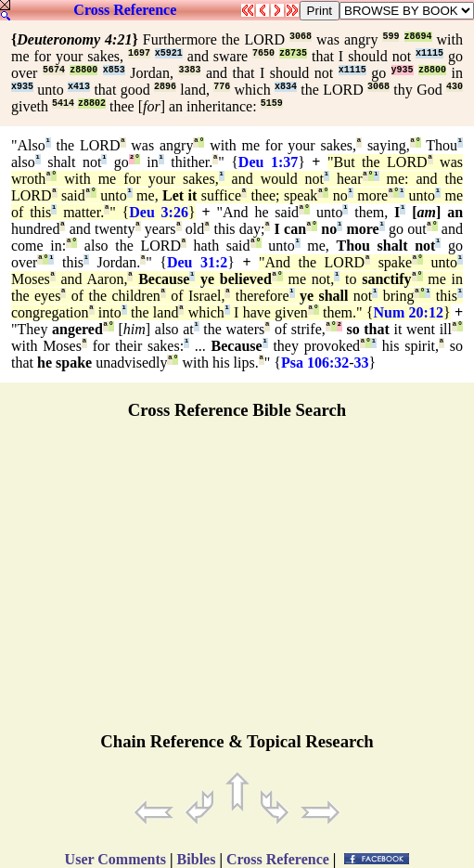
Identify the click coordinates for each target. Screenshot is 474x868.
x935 (22, 87)
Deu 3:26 (159, 212)
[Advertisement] (237, 584)
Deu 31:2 (197, 262)
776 (222, 87)
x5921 (169, 53)
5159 (272, 104)
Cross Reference (125, 10)
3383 (189, 70)
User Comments (115, 859)
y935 (403, 70)
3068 (301, 37)
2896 (165, 87)
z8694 (418, 37)
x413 (79, 87)
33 (362, 363)
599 (391, 37)
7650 (263, 53)
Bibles (197, 859)
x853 (114, 70)
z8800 (83, 70)
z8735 (293, 53)
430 (455, 87)
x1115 (429, 53)
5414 (63, 104)
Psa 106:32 (315, 363)
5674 (54, 70)
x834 (286, 87)
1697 (139, 53)
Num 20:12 (409, 312)
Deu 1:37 (268, 162)
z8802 (92, 104)
